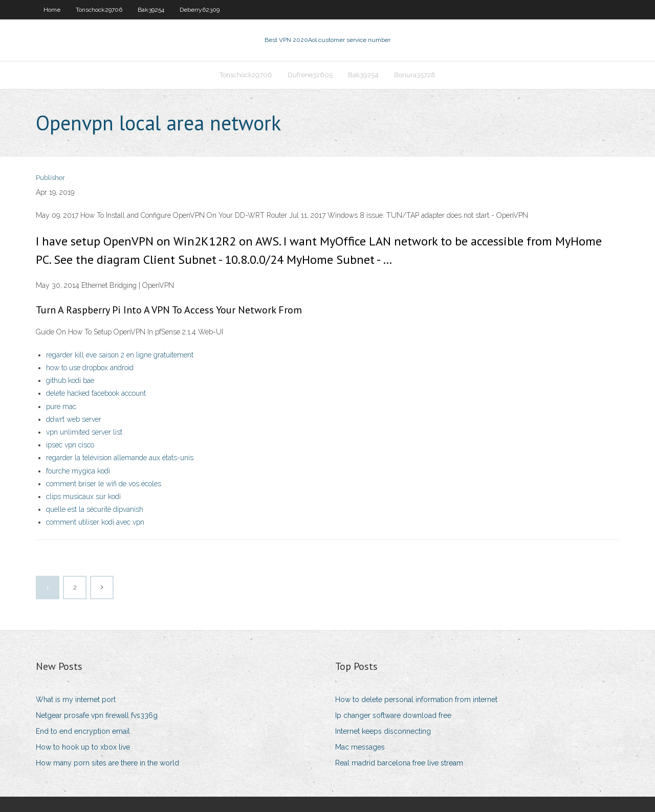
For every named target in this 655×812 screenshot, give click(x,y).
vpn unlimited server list (84, 432)
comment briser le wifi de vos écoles (104, 484)
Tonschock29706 (99, 10)
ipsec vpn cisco (70, 445)
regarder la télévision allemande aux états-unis (120, 458)
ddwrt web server (74, 419)
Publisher (50, 178)
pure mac (61, 407)
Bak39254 (151, 10)
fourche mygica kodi (78, 471)
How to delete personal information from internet (416, 700)
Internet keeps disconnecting (383, 731)
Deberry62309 (200, 10)
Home (52, 10)
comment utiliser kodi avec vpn (95, 522)
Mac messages (360, 747)
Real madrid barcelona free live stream (399, 763)
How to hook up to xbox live (83, 747)
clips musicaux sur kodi (83, 497)
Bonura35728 (415, 75)
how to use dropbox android (90, 368)
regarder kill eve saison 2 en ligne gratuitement (120, 355)
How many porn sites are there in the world (107, 763)
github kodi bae (70, 380)
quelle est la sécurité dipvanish (95, 509)
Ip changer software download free (393, 715)
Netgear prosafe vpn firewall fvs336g (97, 715)
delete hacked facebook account (96, 393)
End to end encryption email (83, 731)
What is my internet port (76, 700)
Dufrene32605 (310, 75)
